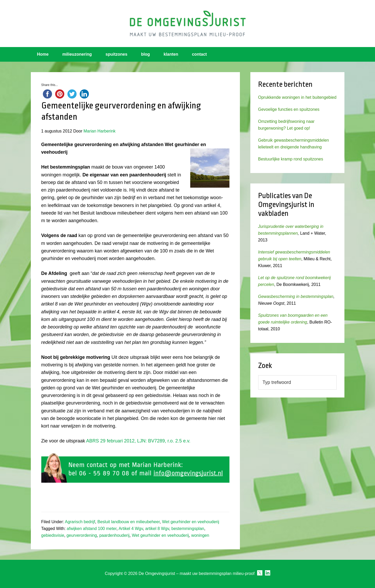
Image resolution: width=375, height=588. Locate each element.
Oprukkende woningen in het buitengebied (297, 97)
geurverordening (82, 535)
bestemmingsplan (188, 529)
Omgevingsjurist (188, 24)
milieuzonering (77, 54)
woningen (200, 535)
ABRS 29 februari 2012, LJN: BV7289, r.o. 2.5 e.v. (138, 441)
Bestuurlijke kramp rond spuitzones (291, 159)
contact (199, 54)
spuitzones (117, 54)
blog (146, 54)
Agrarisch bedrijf (80, 522)
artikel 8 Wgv (157, 529)
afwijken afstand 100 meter (91, 529)
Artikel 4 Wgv (131, 529)
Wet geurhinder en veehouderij (191, 522)
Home (43, 54)
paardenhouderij (114, 535)
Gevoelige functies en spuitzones (289, 109)
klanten (171, 54)
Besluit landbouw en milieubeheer (129, 522)
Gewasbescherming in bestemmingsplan (296, 296)
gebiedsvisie (53, 535)
